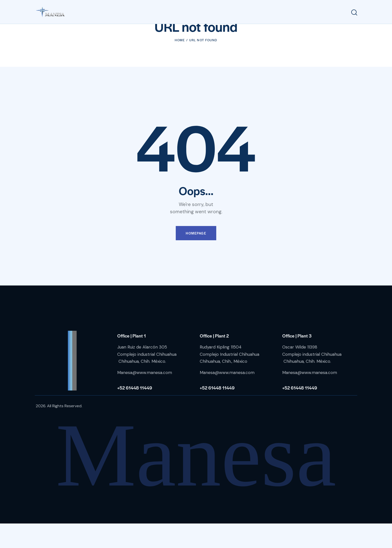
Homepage (196, 257)
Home (180, 64)
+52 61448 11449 (135, 412)
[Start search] (354, 13)
